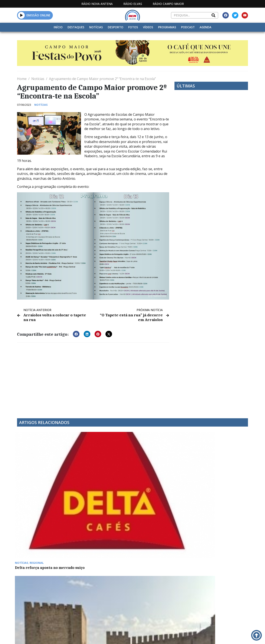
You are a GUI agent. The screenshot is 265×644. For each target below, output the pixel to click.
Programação (151, 636)
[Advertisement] (93, 377)
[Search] (213, 15)
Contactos (177, 636)
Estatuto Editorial (110, 636)
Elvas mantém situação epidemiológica (97, 477)
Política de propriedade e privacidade (214, 636)
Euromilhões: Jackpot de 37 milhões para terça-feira (100, 532)
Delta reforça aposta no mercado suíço (38, 477)
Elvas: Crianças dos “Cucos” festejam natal (159, 477)
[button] (21, 15)
